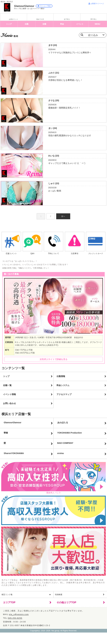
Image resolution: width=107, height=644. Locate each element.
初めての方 (40, 19)
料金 (62, 24)
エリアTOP (9, 602)
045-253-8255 (15, 618)
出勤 (27, 24)
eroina (61, 453)
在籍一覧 (7, 385)
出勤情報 (61, 376)
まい (53, 128)
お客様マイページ (96, 4)
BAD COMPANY (65, 443)
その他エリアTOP (66, 602)
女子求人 (67, 19)
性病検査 (59, 595)
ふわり (54, 73)
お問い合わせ (9, 403)
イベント (80, 24)
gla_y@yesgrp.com (19, 614)
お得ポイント (13, 19)
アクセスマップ (64, 394)
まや (53, 45)
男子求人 (94, 19)
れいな (54, 156)
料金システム (63, 385)
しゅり (54, 183)
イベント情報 (9, 394)
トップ (9, 24)
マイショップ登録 (44, 6)
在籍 (44, 24)
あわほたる (63, 422)
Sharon (14, 453)
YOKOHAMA (70, 433)
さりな (54, 100)
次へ (63, 216)
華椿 (6, 433)
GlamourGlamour (12, 422)
